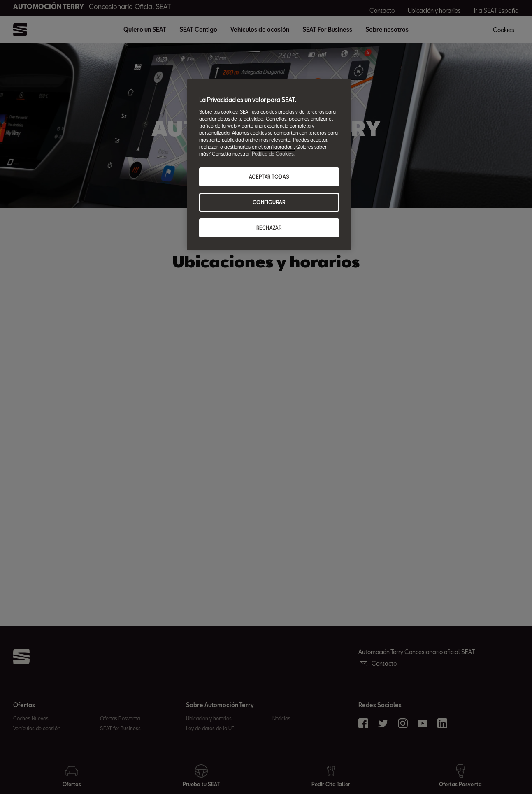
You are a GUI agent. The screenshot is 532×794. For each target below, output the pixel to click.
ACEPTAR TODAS (269, 177)
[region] (269, 165)
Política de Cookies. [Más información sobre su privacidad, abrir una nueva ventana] (273, 154)
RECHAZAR (269, 228)
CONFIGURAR (269, 202)
